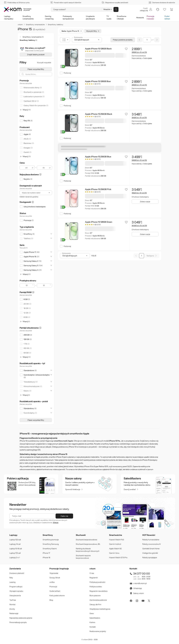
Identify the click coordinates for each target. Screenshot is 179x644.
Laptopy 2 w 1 (15, 558)
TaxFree (13, 600)
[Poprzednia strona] (139, 40)
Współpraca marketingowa (100, 609)
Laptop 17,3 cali (15, 553)
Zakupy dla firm (95, 604)
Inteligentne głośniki (150, 553)
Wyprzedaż (54, 573)
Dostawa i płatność (17, 573)
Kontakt (93, 627)
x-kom (20, 24)
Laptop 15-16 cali (16, 549)
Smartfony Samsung (51, 544)
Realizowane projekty (98, 631)
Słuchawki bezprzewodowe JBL (88, 544)
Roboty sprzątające (150, 558)
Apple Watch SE (115, 549)
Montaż (12, 604)
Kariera (92, 622)
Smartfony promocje (51, 540)
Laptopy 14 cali (15, 544)
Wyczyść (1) (24, 248)
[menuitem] (146, 9)
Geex (92, 613)
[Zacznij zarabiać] (131, 489)
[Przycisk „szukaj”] (116, 9)
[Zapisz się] (64, 516)
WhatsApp (136, 588)
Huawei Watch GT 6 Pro (118, 558)
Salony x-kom (137, 593)
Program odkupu (16, 587)
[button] (126, 49)
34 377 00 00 (140, 574)
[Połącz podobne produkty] (123, 40)
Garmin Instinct (115, 544)
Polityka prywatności (97, 582)
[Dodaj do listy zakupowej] (126, 49)
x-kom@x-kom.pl (138, 583)
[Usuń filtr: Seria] (81, 31)
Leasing (12, 582)
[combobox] (36, 193)
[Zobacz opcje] (145, 202)
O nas (92, 573)
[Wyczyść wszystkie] (44, 62)
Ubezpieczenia (15, 596)
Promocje (53, 587)
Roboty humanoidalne (151, 540)
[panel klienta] (146, 9)
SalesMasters (95, 618)
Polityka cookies (96, 587)
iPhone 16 (46, 558)
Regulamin (94, 578)
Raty (11, 578)
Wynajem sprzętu (16, 591)
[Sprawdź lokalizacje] (74, 489)
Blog (51, 600)
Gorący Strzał (55, 578)
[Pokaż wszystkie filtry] (36, 69)
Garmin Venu (114, 553)
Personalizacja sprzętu (18, 622)
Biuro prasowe (95, 596)
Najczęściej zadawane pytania (21, 618)
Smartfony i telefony (56, 24)
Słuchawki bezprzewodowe (86, 540)
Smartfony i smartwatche (35, 24)
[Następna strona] (157, 40)
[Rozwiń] (51, 234)
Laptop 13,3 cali (15, 540)
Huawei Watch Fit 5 (117, 540)
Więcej (56, 522)
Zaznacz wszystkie (26, 83)
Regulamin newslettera (98, 591)
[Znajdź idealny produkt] (36, 55)
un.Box (52, 582)
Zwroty (12, 609)
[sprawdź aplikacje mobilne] (31, 484)
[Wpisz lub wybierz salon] (34, 193)
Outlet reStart (55, 591)
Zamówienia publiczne (98, 600)
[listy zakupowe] (165, 9)
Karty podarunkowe (57, 596)
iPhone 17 (46, 553)
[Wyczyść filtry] (93, 31)
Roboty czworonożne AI (152, 544)
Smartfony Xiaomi (50, 549)
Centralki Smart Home (151, 549)
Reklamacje (14, 613)
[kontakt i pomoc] (158, 9)
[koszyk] (172, 9)
